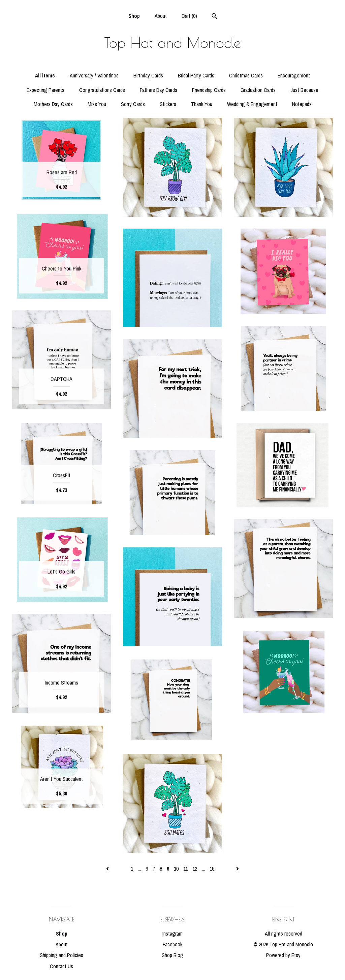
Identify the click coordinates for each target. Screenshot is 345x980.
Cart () (189, 16)
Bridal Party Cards (196, 75)
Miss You (97, 104)
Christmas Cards (246, 75)
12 (195, 869)
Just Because (304, 90)
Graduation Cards (258, 90)
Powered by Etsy (283, 955)
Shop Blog (172, 955)
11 (185, 869)
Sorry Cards (133, 104)
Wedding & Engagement (252, 104)
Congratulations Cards (102, 90)
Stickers (168, 104)
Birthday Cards (148, 75)
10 (176, 869)
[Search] (214, 17)
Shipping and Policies (61, 955)
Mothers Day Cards (53, 104)
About (161, 16)
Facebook (172, 944)
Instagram (172, 934)
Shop (134, 16)
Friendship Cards (209, 90)
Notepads (302, 104)
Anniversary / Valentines (94, 75)
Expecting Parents (45, 90)
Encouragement (294, 75)
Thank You (202, 104)
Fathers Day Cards (159, 90)
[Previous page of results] (108, 869)
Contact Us (61, 966)
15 (212, 869)
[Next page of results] (238, 869)
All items (45, 75)
